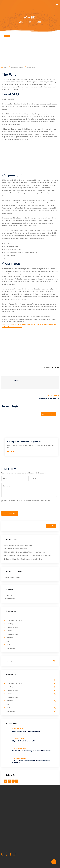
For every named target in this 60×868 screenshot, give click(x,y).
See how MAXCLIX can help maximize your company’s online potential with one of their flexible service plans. (29, 326)
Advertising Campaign (14, 620)
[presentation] (14, 508)
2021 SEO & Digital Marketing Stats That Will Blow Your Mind (25, 552)
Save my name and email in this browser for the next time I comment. (28, 500)
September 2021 (10, 599)
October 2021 (9, 595)
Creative (9, 631)
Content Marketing (13, 627)
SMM (8, 645)
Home (22, 22)
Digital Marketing (12, 634)
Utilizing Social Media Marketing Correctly (24, 442)
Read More (12, 452)
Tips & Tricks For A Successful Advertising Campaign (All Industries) (27, 556)
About (9, 617)
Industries (10, 638)
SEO (30, 22)
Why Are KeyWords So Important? (15, 549)
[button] (57, 5)
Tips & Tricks (11, 648)
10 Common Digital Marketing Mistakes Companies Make (23, 559)
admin (4, 67)
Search (51, 526)
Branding (10, 624)
